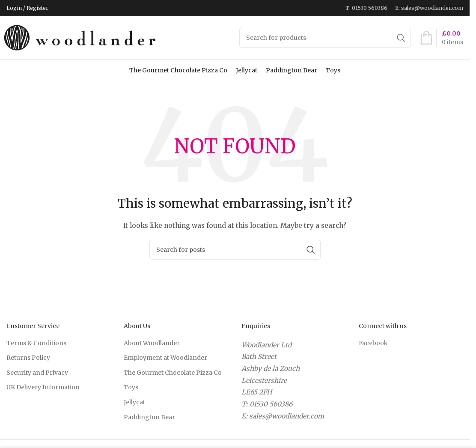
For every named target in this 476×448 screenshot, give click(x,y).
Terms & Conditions (36, 343)
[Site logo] (81, 37)
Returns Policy (28, 358)
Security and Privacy (37, 373)
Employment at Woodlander (165, 358)
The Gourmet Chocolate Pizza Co (178, 70)
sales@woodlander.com (287, 416)
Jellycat (247, 70)
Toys (333, 70)
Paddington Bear (292, 70)
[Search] (325, 38)
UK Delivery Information (43, 387)
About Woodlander (152, 343)
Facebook (373, 343)
